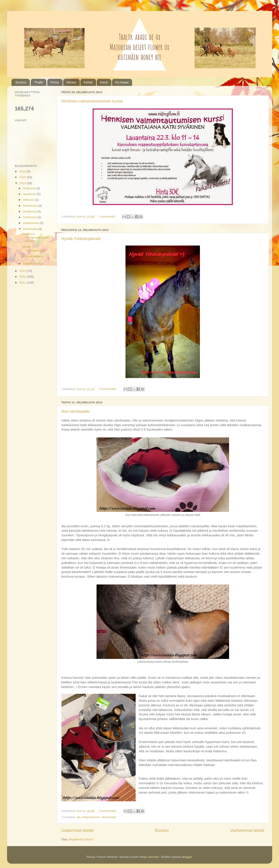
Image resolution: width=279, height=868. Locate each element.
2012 (23, 277)
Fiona (55, 82)
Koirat (88, 82)
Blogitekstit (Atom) (81, 839)
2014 (23, 183)
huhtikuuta (30, 217)
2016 (23, 171)
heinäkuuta (31, 206)
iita (79, 817)
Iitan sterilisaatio (76, 411)
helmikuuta (31, 229)
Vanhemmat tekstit (247, 830)
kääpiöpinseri (91, 817)
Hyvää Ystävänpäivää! (81, 239)
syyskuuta (30, 194)
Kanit (104, 82)
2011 (23, 283)
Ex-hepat (122, 82)
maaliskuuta (31, 223)
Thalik (38, 82)
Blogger (187, 857)
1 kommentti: (107, 217)
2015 (23, 177)
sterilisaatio (109, 817)
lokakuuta (30, 188)
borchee (154, 857)
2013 (23, 271)
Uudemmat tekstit (77, 830)
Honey (71, 82)
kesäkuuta (30, 211)
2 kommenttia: (108, 389)
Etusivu (21, 82)
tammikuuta (31, 264)
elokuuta (29, 200)
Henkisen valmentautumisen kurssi (92, 101)
